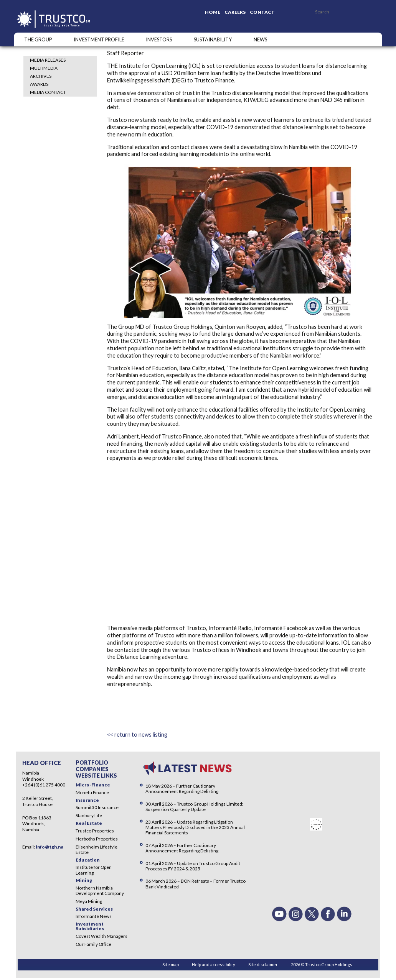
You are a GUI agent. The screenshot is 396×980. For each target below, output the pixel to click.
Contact (262, 12)
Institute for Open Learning (94, 870)
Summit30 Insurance (97, 807)
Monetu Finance (92, 792)
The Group (38, 39)
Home (213, 12)
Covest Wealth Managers (101, 936)
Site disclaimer (263, 964)
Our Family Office (93, 944)
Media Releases (48, 60)
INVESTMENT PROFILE (99, 39)
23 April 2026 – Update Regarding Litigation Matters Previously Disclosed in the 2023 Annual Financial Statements (195, 827)
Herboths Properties (97, 839)
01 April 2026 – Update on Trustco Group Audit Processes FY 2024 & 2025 (193, 866)
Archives (41, 76)
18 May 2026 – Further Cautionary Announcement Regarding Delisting (182, 789)
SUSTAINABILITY (213, 39)
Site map (171, 964)
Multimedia (44, 68)
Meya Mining (89, 901)
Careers (235, 12)
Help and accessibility (214, 964)
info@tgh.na (49, 847)
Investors (159, 39)
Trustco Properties (95, 831)
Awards (39, 84)
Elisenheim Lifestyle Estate (97, 849)
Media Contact (48, 92)
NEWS (260, 39)
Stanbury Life (89, 815)
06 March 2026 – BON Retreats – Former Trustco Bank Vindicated (196, 884)
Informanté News (94, 916)
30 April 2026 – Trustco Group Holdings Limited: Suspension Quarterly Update (194, 807)
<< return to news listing (137, 735)
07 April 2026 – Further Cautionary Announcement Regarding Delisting (182, 848)
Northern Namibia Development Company (100, 891)
